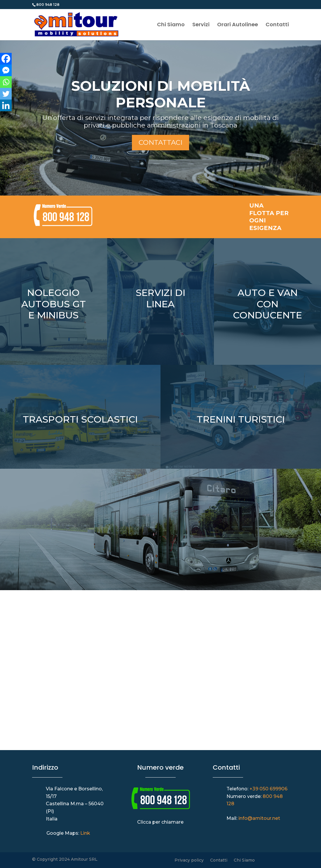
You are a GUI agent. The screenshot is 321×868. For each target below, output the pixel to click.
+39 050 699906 (268, 789)
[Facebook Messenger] (6, 70)
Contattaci (160, 142)
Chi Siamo (171, 25)
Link (85, 833)
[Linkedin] (6, 105)
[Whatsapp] (6, 82)
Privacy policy (189, 860)
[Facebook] (6, 59)
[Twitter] (6, 94)
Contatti (277, 25)
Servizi (201, 25)
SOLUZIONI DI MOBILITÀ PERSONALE (161, 94)
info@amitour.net (259, 818)
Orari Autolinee (238, 25)
